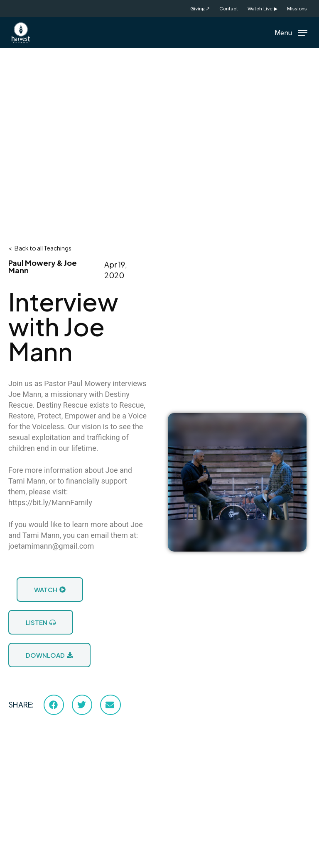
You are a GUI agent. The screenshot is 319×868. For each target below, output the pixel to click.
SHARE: (21, 705)
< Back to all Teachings (40, 248)
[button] (291, 32)
